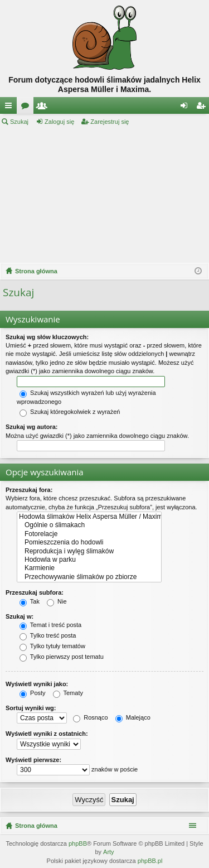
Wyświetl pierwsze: (33, 760)
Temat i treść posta (50, 625)
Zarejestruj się (110, 122)
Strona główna (36, 826)
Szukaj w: (20, 616)
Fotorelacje (89, 534)
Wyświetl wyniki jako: (37, 684)
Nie (57, 601)
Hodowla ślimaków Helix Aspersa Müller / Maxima (89, 517)
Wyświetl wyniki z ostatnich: (47, 734)
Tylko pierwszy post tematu (62, 657)
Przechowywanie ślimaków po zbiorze (89, 577)
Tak (30, 601)
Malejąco (133, 717)
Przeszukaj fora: (29, 490)
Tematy (68, 693)
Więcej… (11, 108)
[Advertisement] (104, 195)
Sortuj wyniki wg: (31, 708)
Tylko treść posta (48, 635)
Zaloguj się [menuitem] (186, 108)
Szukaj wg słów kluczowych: (47, 337)
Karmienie (89, 568)
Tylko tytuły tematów (52, 646)
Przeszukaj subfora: (35, 592)
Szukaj (19, 122)
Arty (109, 852)
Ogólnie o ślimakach (89, 525)
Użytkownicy (44, 108)
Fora (27, 108)
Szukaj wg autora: (32, 427)
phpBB (78, 843)
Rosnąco (90, 717)
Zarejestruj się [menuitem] (203, 108)
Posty (33, 693)
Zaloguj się (59, 122)
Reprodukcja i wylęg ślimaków (89, 551)
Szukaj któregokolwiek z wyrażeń (70, 412)
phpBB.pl (150, 861)
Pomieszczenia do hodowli (89, 542)
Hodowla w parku (89, 560)
